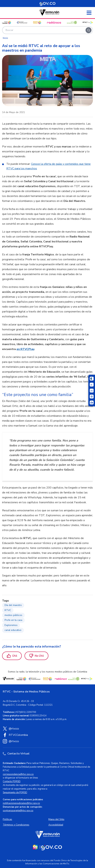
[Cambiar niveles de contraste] (92, 379)
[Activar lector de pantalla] (92, 397)
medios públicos (13, 615)
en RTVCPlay (25, 349)
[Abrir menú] (89, 13)
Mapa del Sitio (56, 819)
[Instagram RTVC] (47, 741)
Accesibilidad (56, 825)
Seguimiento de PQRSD (15, 793)
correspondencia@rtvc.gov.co (18, 774)
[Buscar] (89, 30)
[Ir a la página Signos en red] (92, 402)
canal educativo (13, 630)
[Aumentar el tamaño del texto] (92, 391)
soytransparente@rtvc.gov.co (18, 811)
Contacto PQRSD (12, 781)
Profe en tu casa (13, 620)
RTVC (8, 610)
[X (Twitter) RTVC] (47, 729)
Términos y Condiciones (16, 825)
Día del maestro (13, 605)
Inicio (5, 38)
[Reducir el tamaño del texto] (92, 385)
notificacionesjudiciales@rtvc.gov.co (21, 803)
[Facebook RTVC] (47, 735)
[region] (47, 355)
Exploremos (11, 625)
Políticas (7, 819)
